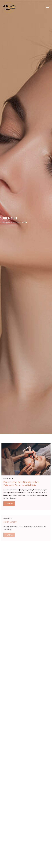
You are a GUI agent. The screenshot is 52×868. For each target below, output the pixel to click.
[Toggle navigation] (48, 8)
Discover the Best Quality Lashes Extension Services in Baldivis (21, 484)
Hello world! (10, 524)
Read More (9, 504)
